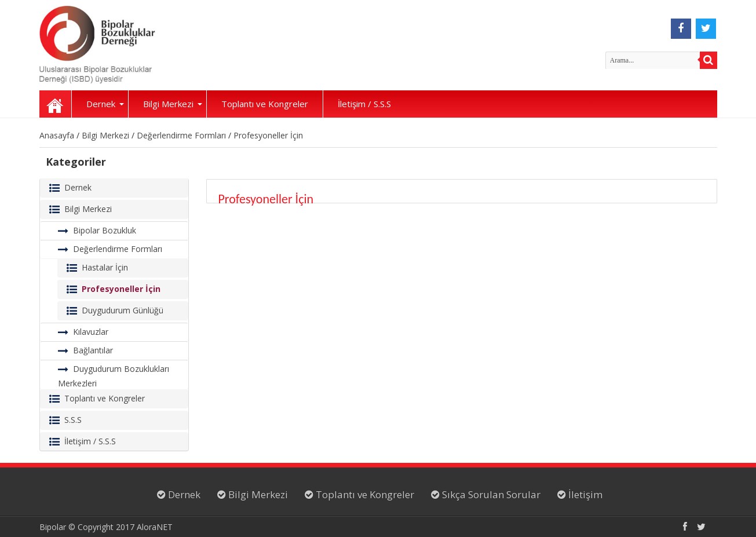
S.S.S (73, 420)
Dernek (105, 104)
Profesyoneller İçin (268, 135)
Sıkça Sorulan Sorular (490, 494)
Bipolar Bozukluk (105, 230)
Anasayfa (55, 104)
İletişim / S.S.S (364, 104)
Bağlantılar (93, 350)
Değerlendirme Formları (181, 135)
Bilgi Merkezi (173, 104)
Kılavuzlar (91, 332)
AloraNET (155, 527)
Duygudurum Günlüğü (123, 310)
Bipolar (53, 527)
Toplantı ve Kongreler (265, 104)
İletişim (584, 494)
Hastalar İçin (105, 267)
